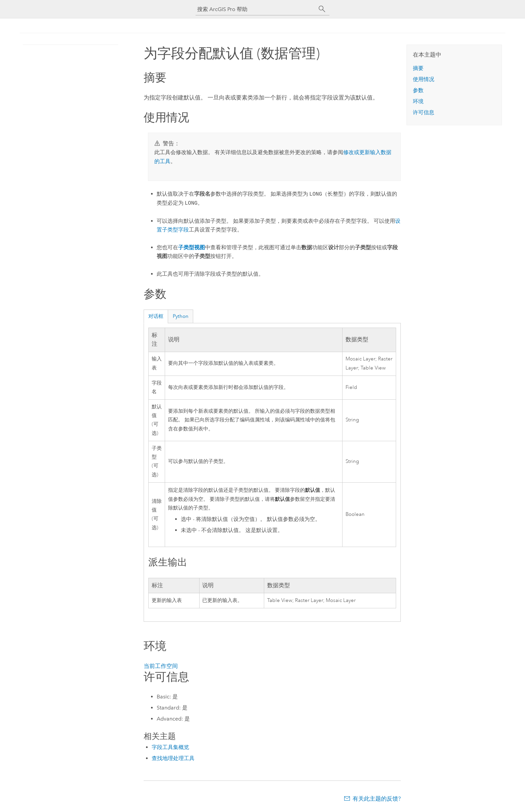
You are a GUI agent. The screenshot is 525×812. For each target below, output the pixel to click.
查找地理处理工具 (173, 758)
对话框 (156, 316)
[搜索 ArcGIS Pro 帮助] (256, 9)
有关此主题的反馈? (377, 799)
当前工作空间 (161, 666)
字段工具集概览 (170, 747)
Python (181, 316)
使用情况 (424, 79)
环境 (418, 101)
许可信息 (424, 112)
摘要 (418, 68)
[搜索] (322, 9)
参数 (418, 90)
